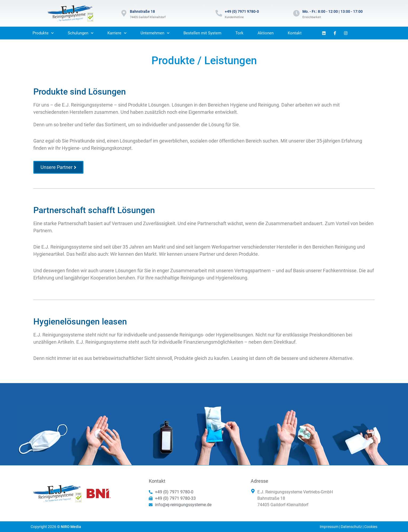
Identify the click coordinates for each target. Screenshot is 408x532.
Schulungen (81, 33)
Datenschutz (351, 527)
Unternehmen (155, 33)
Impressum (329, 527)
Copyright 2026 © (56, 527)
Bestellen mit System (202, 33)
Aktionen (266, 33)
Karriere (117, 33)
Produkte (43, 33)
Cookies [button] (371, 527)
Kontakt (295, 33)
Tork (239, 33)
